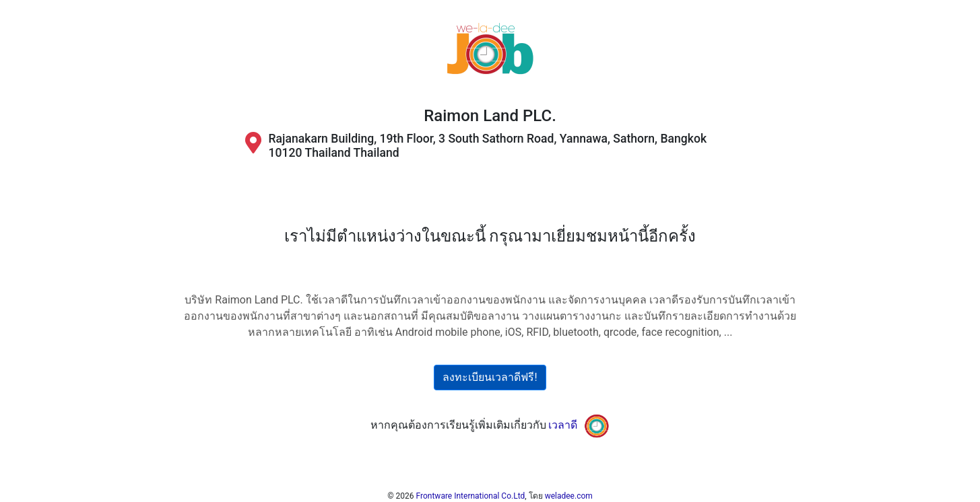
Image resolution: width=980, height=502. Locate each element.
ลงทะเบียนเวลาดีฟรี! (490, 377)
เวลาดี (563, 425)
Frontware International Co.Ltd (471, 496)
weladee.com (569, 496)
